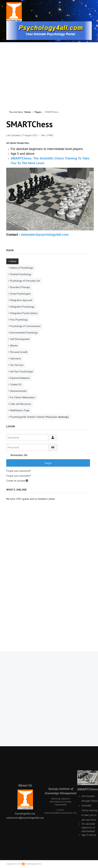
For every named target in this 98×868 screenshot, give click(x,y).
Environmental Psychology (24, 333)
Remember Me (19, 455)
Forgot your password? (19, 471)
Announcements (18, 391)
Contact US (16, 384)
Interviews (16, 358)
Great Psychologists (20, 294)
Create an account (17, 481)
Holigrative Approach (21, 300)
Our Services (17, 365)
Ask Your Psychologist (21, 371)
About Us (25, 785)
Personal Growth (19, 352)
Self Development (20, 339)
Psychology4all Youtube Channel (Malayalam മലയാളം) (39, 417)
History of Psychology (22, 268)
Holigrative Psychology (22, 307)
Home (13, 261)
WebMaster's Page (20, 410)
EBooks (14, 346)
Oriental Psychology (21, 274)
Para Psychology (19, 320)
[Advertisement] (33, 70)
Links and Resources (21, 404)
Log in (48, 463)
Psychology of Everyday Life (25, 281)
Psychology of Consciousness (25, 326)
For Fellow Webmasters (23, 397)
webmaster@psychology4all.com (61, 813)
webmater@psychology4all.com (45, 235)
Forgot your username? (19, 476)
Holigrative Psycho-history (24, 313)
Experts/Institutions (20, 378)
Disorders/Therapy (20, 287)
